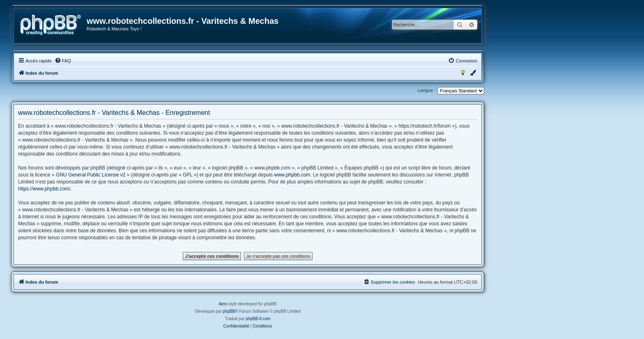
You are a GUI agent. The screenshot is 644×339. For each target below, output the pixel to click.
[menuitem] (63, 61)
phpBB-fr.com (258, 319)
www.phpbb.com (292, 175)
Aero (223, 304)
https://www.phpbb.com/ (44, 189)
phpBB (229, 311)
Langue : (427, 90)
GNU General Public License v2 (91, 175)
